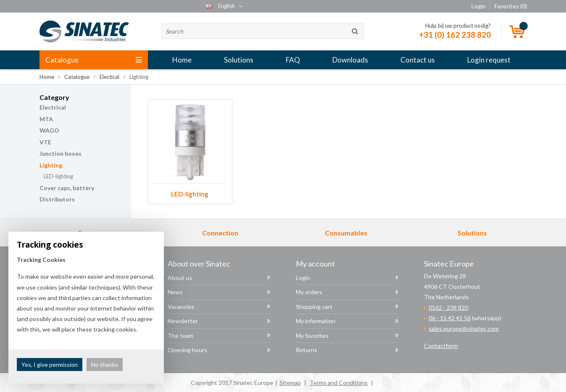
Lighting (51, 165)
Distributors (57, 199)
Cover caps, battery (67, 188)
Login (303, 278)
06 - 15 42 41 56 (450, 318)
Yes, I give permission (50, 365)
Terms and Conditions (339, 383)
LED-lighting (58, 176)
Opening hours (187, 350)
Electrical (53, 107)
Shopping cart (314, 307)
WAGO (49, 130)
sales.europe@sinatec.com (464, 328)
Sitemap (290, 383)
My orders (309, 292)
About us (180, 278)
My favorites (312, 336)
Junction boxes (61, 153)
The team (180, 336)
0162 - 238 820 (448, 307)
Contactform (441, 346)
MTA (46, 119)
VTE (45, 142)
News (175, 292)
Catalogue (94, 60)
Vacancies (181, 307)
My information (316, 321)
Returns (307, 350)
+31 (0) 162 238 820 (455, 35)
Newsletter (183, 321)
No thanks (105, 365)
